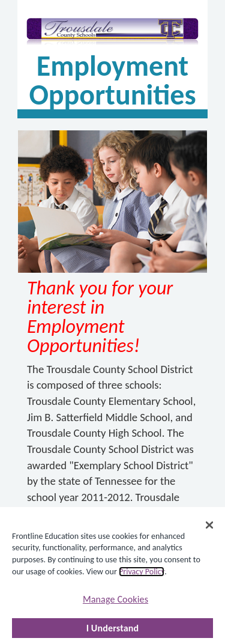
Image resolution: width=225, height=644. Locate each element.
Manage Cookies (115, 599)
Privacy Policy (142, 572)
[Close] (209, 525)
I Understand (113, 628)
